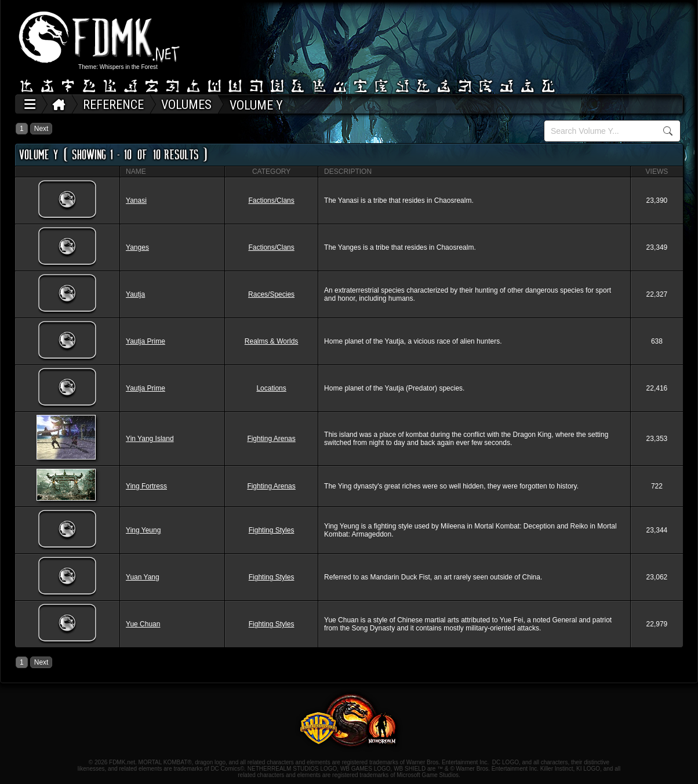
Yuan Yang (143, 577)
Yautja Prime (146, 341)
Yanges (137, 247)
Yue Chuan (143, 624)
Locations (271, 388)
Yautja (135, 294)
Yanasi (136, 200)
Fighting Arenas (271, 439)
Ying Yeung (143, 530)
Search (668, 131)
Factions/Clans (271, 200)
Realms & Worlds (271, 341)
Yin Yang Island (150, 439)
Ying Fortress (146, 486)
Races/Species (271, 294)
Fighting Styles (272, 530)
